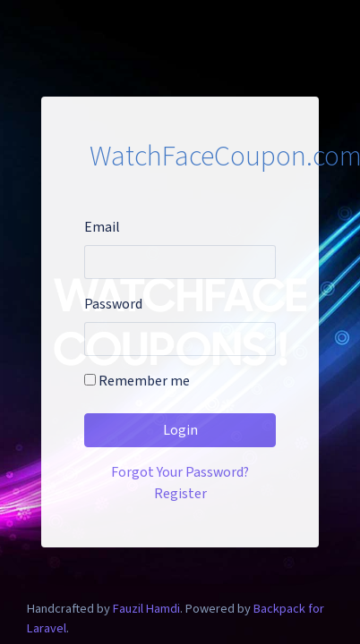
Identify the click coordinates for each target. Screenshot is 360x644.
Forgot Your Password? (180, 472)
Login (180, 430)
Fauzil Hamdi (146, 609)
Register (180, 494)
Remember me (137, 381)
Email (102, 227)
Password (113, 304)
